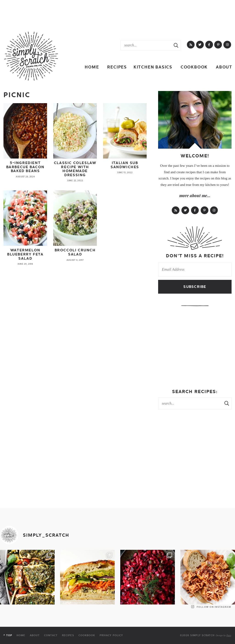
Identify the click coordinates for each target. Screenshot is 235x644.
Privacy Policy (111, 635)
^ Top (8, 635)
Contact (51, 635)
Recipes (117, 67)
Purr (229, 635)
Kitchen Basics (153, 67)
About (224, 67)
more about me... (195, 196)
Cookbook (194, 67)
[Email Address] (195, 270)
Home (92, 67)
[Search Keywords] (146, 45)
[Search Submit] (176, 45)
